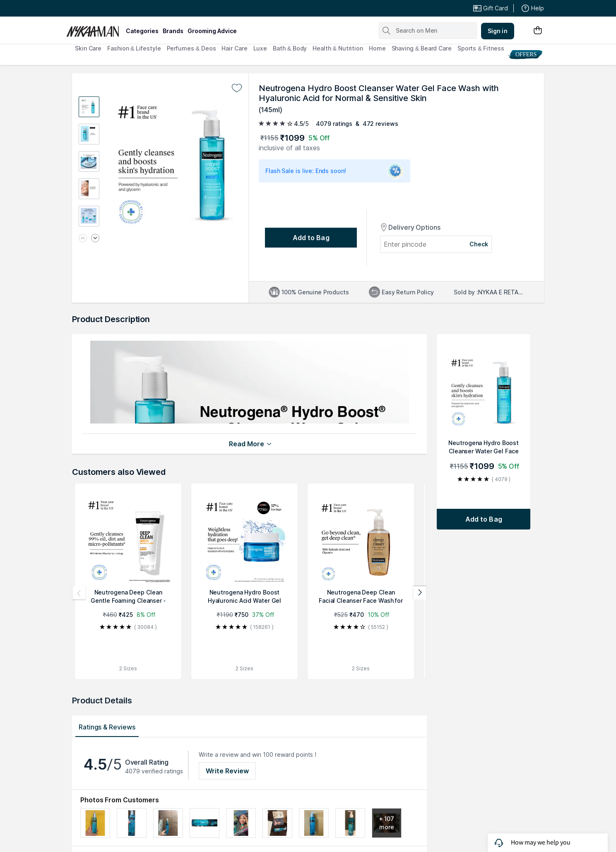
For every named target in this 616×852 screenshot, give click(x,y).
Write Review (227, 771)
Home (377, 48)
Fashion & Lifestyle (134, 48)
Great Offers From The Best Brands (127, 8)
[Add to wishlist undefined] (237, 88)
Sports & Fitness (481, 48)
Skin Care (88, 48)
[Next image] (95, 239)
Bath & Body (290, 48)
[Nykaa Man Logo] (95, 29)
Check (479, 244)
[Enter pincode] (421, 244)
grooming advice (212, 31)
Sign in (498, 31)
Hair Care (234, 48)
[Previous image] (83, 239)
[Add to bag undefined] (311, 238)
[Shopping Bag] (538, 31)
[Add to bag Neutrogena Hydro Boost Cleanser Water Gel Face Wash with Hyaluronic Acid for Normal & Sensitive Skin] (484, 519)
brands (173, 31)
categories (142, 31)
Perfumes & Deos (191, 48)
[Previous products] (79, 593)
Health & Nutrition (338, 48)
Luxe (260, 48)
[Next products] (420, 593)
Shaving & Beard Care (422, 48)
